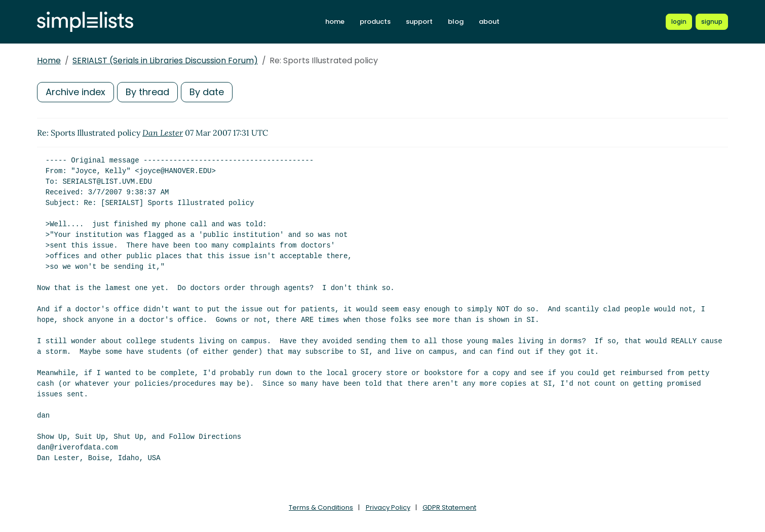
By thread (147, 92)
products (375, 22)
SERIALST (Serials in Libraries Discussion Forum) (165, 60)
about (489, 22)
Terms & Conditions (321, 507)
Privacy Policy (388, 507)
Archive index (75, 92)
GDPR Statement (449, 507)
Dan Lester (163, 133)
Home (49, 60)
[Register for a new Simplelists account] (712, 22)
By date (207, 92)
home (335, 22)
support (419, 22)
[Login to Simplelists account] (679, 22)
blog (456, 22)
